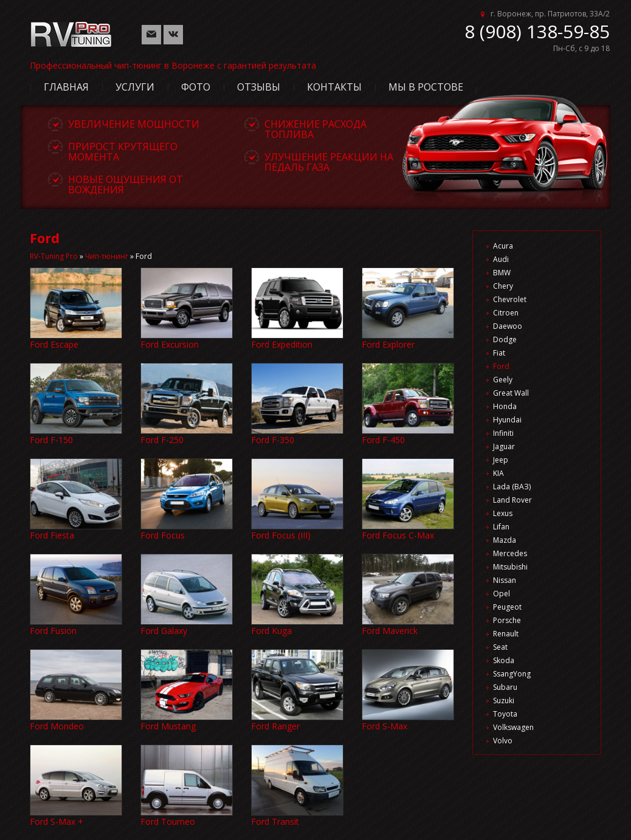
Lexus (503, 513)
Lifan (501, 527)
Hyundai (507, 420)
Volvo (503, 741)
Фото (196, 87)
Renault (506, 634)
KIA (498, 473)
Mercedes (510, 553)
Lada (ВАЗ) (512, 487)
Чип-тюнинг (107, 256)
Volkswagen (513, 727)
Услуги (135, 87)
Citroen (506, 313)
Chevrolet (510, 299)
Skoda (504, 660)
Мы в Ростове (426, 87)
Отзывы (259, 87)
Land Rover (512, 500)
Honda (505, 406)
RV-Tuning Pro (54, 256)
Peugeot (507, 607)
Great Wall (511, 393)
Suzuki (504, 701)
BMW (502, 273)
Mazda (505, 540)
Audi (501, 259)
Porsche (507, 620)
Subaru (505, 687)
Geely (503, 380)
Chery (503, 286)
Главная (66, 87)
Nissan (505, 580)
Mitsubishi (510, 567)
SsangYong (512, 674)
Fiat (499, 353)
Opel (502, 594)
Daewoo (508, 326)
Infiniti (503, 433)
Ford (501, 366)
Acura (503, 246)
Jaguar (504, 446)
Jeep (501, 460)
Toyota (505, 714)
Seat (500, 647)
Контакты (334, 87)
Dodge (505, 339)
